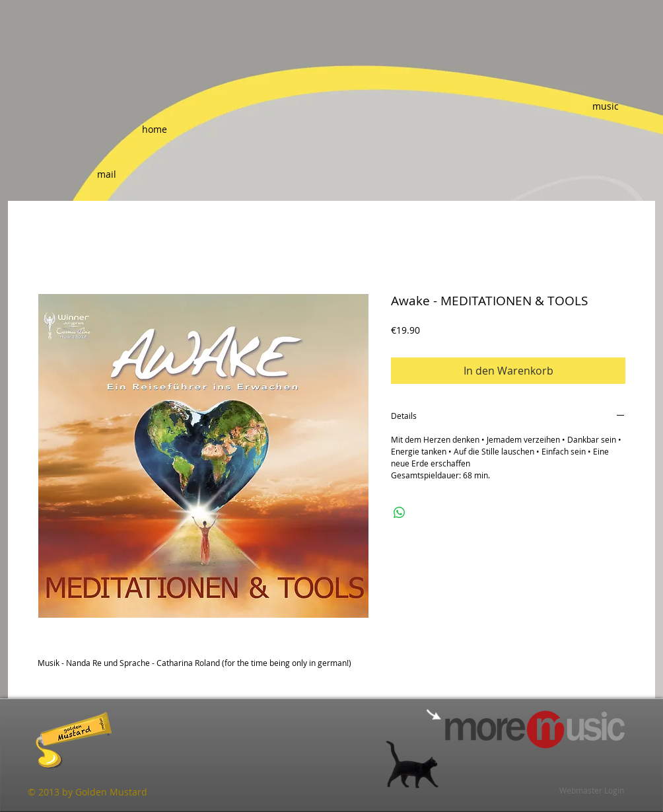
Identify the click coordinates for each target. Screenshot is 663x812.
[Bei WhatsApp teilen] (400, 513)
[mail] (106, 174)
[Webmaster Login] (592, 790)
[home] (155, 129)
